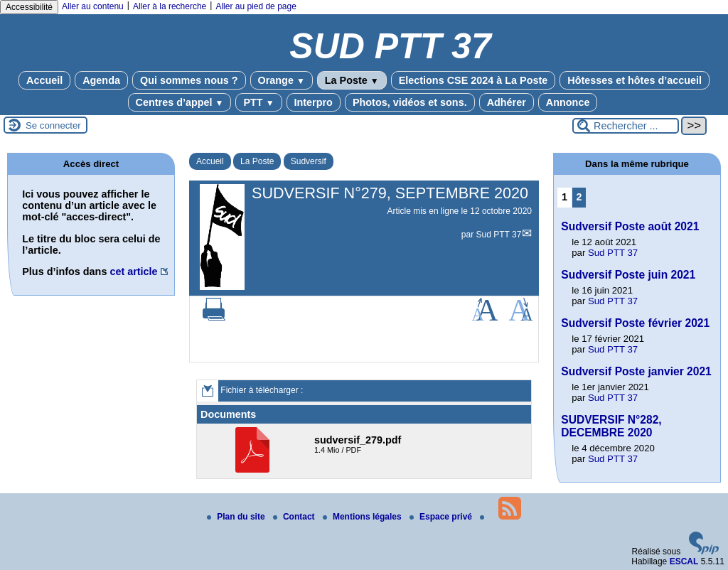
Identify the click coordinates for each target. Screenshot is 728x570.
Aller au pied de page (256, 6)
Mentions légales (363, 517)
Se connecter (53, 125)
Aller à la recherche (170, 6)
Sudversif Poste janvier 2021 (636, 371)
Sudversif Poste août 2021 (630, 226)
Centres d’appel (180, 102)
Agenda (101, 80)
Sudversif (309, 161)
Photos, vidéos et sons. (410, 102)
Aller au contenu (93, 6)
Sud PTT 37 (499, 235)
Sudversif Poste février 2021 (635, 323)
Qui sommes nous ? (189, 80)
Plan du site (237, 517)
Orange (282, 80)
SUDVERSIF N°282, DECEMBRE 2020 (611, 426)
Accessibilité (29, 7)
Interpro (314, 102)
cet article (133, 271)
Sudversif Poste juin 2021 (628, 275)
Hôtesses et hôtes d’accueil (635, 80)
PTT (258, 102)
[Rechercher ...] (626, 126)
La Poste (352, 80)
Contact (295, 517)
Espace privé (442, 517)
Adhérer (507, 102)
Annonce (568, 102)
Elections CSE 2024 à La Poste (473, 80)
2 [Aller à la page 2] (579, 197)
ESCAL (684, 561)
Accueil (44, 80)
